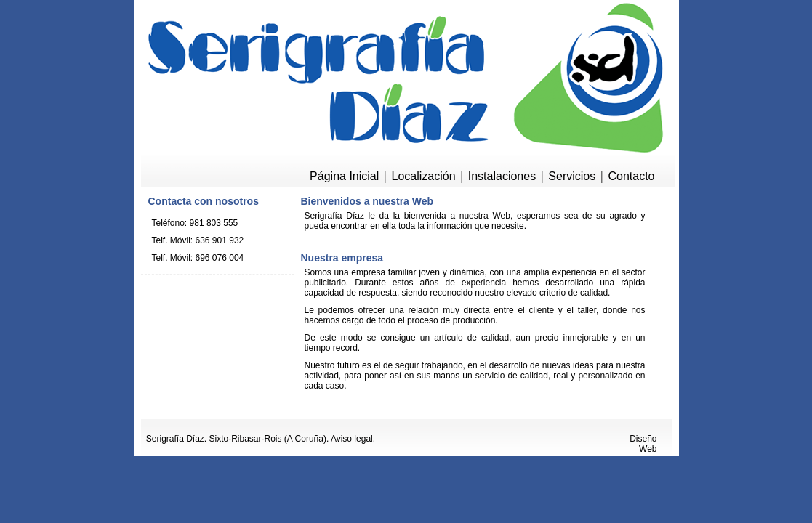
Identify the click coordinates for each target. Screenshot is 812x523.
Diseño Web (643, 444)
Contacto (631, 176)
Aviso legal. (353, 439)
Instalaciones (502, 176)
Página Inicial (344, 176)
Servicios (572, 176)
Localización (423, 176)
